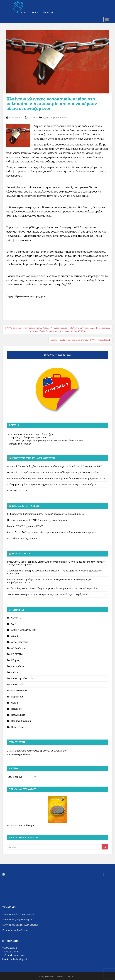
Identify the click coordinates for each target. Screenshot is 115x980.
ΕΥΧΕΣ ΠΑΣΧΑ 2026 (17, 491)
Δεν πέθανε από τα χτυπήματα (23, 538)
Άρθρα (15, 636)
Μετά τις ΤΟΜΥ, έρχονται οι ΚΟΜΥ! (25, 526)
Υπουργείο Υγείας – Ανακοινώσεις (33, 458)
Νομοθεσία (17, 697)
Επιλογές (16, 672)
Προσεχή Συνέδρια (21, 721)
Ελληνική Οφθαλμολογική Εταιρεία (20, 925)
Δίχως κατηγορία (51, 117)
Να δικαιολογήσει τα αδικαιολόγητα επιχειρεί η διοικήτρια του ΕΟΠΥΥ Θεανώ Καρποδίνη (53, 588)
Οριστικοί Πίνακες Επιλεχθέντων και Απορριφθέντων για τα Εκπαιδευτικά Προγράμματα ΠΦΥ (54, 466)
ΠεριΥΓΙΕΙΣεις (18, 715)
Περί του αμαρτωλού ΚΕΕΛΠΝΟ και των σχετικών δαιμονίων (38, 520)
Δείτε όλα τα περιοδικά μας (21, 825)
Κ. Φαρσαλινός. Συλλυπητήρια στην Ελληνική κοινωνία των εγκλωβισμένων (46, 514)
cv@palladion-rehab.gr (20, 444)
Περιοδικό (16, 709)
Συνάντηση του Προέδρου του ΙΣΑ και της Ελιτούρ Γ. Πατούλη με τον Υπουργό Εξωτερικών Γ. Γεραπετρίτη (55, 572)
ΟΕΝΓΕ (15, 703)
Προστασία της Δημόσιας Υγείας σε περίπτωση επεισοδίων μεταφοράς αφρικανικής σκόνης (53, 472)
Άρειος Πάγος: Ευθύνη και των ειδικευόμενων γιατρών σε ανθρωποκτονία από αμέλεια (52, 532)
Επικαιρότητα (18, 666)
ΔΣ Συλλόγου (18, 648)
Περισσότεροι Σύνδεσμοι (15, 930)
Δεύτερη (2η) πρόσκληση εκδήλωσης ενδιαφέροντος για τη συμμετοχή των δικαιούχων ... (53, 484)
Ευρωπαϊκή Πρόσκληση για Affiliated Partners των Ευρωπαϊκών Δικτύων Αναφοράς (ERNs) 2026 (56, 478)
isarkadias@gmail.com (18, 754)
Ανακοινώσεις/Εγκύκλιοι (24, 630)
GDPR (14, 624)
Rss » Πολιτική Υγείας (25, 506)
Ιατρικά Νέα (17, 684)
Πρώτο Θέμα (18, 727)
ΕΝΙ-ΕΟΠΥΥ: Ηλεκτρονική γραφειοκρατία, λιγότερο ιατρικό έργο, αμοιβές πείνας (48, 594)
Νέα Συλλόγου (19, 691)
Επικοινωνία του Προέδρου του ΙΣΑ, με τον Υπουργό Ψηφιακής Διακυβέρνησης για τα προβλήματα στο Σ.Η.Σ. (51, 581)
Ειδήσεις (64, 117)
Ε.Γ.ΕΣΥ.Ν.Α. (17, 654)
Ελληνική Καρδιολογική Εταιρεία (19, 914)
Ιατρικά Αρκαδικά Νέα (22, 678)
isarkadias (32, 117)
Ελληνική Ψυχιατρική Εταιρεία (17, 919)
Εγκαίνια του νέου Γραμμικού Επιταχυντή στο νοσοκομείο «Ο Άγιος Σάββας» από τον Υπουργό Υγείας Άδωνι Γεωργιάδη (56, 563)
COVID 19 (16, 618)
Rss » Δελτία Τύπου (24, 553)
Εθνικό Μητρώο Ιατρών (58, 355)
